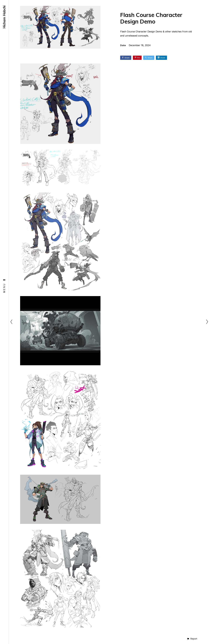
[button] (192, 639)
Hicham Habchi (4, 17)
